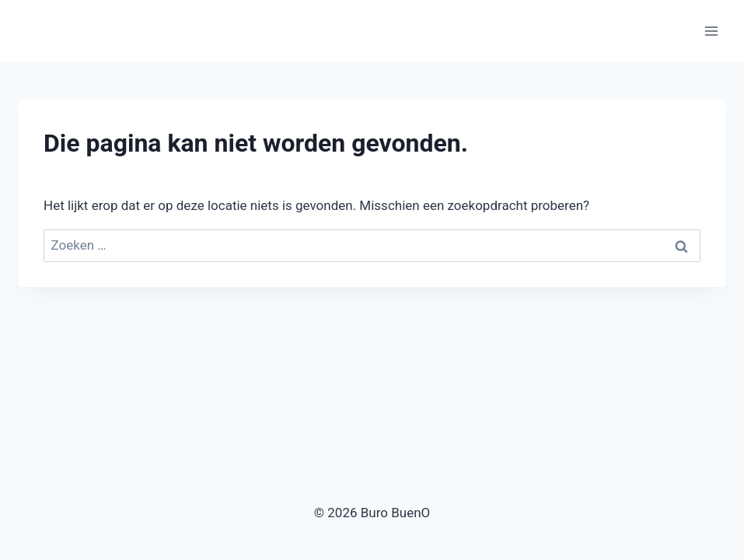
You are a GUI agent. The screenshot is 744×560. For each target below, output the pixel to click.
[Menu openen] (711, 31)
